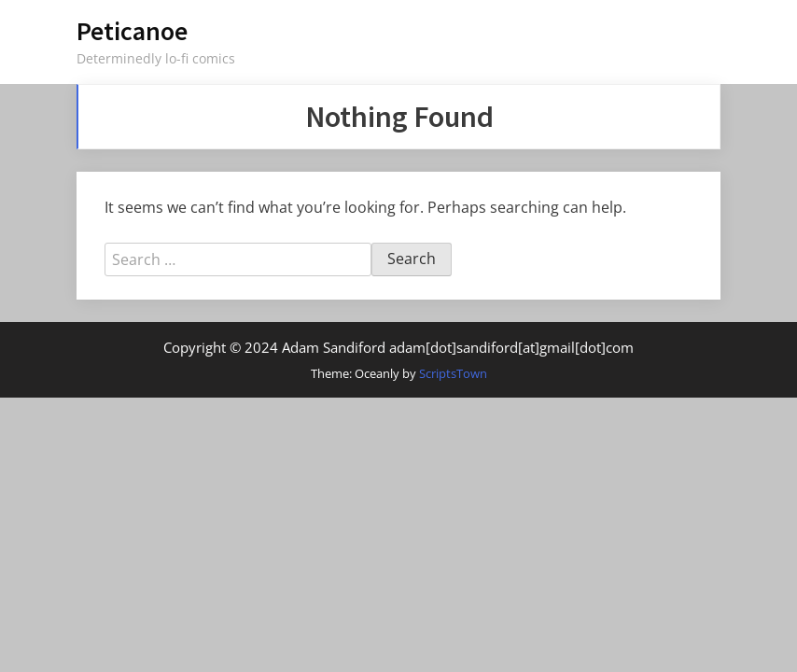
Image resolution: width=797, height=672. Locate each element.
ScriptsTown (453, 373)
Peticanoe (132, 31)
